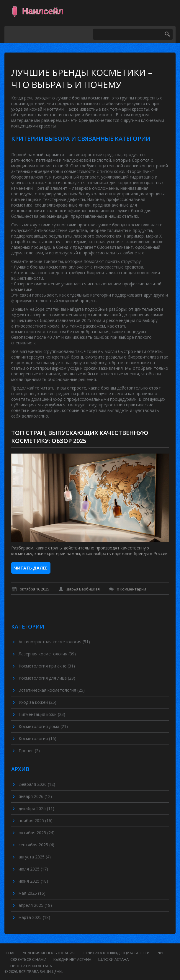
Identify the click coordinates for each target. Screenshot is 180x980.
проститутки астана (31, 966)
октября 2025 (37, 833)
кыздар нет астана (72, 959)
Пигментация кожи (42, 714)
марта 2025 (34, 917)
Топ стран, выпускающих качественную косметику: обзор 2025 (80, 437)
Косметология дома (43, 726)
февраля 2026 (37, 784)
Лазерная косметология (47, 654)
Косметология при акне (47, 666)
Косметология (37, 738)
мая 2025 (32, 893)
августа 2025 (35, 857)
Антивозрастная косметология (54, 642)
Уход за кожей (37, 702)
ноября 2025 (36, 821)
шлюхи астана (113, 959)
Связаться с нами (28, 959)
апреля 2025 (35, 905)
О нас (10, 953)
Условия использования (49, 953)
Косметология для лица (47, 678)
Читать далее (31, 568)
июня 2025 (33, 881)
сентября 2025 (36, 845)
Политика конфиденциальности (116, 953)
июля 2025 (33, 869)
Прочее (29, 751)
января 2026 (35, 796)
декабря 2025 (36, 808)
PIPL (160, 953)
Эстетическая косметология (52, 690)
